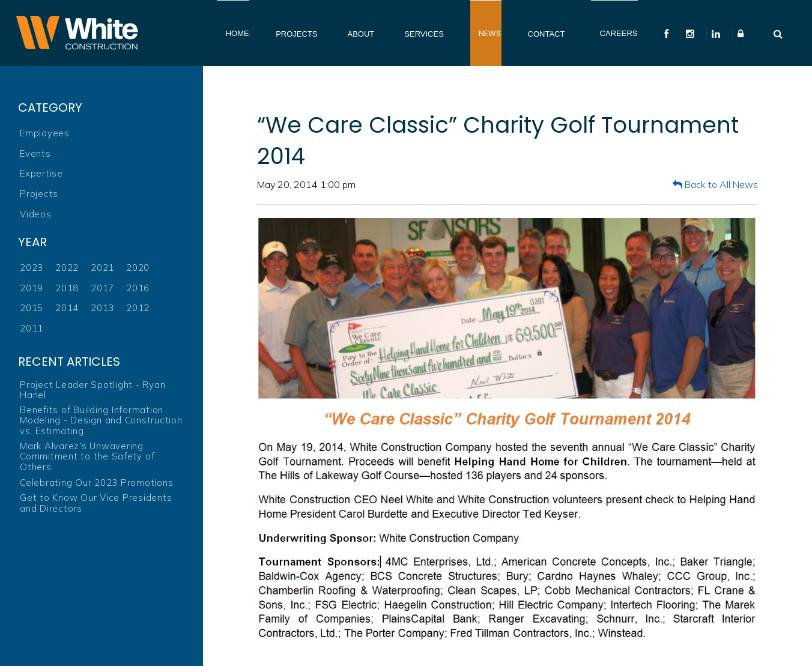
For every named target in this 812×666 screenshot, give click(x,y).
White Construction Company (77, 33)
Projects (39, 194)
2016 (138, 288)
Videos (36, 214)
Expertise (41, 173)
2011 (32, 328)
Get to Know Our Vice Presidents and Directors (96, 503)
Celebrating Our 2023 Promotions (96, 483)
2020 (138, 268)
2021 (102, 268)
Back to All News (715, 184)
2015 (32, 308)
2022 (67, 268)
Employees (45, 133)
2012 (138, 308)
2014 (67, 308)
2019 (32, 288)
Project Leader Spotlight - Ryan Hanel (92, 390)
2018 (67, 288)
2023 (32, 268)
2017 (102, 288)
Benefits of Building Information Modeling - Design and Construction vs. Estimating (101, 420)
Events (35, 153)
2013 (102, 308)
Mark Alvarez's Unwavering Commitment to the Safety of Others (87, 456)
